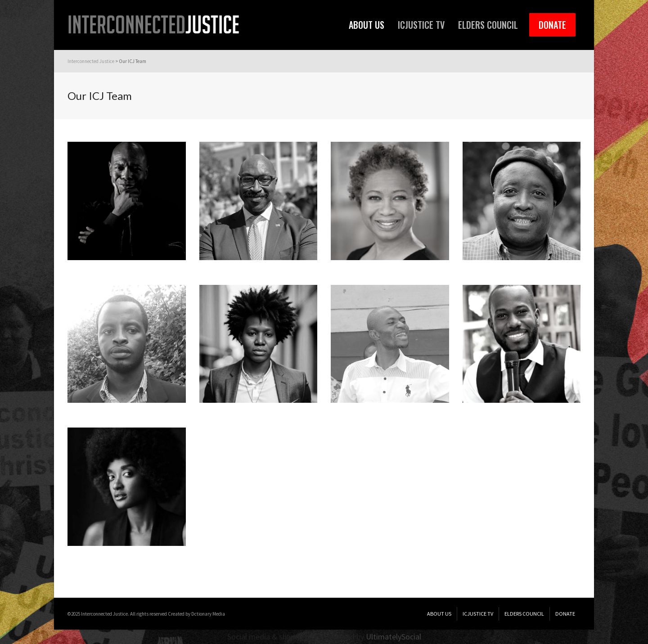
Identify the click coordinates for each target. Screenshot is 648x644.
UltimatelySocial (394, 637)
